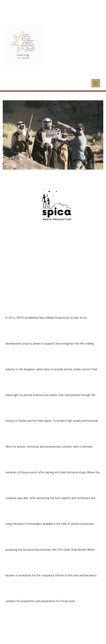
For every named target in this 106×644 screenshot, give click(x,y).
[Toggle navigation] (96, 81)
